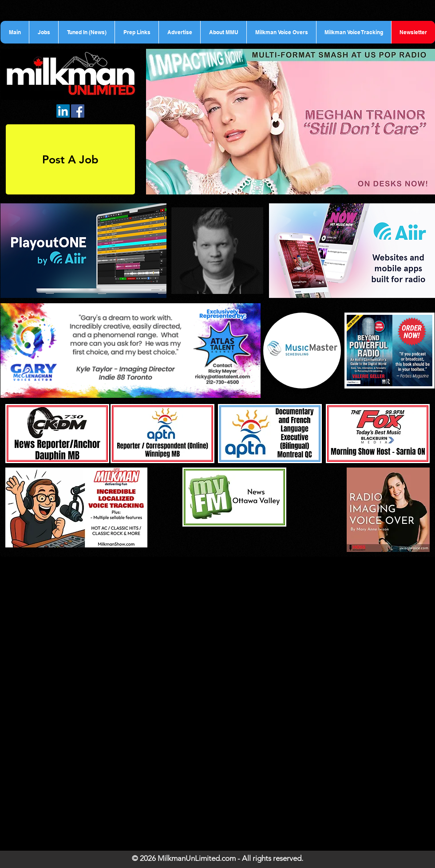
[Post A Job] (70, 159)
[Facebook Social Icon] (78, 111)
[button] (43, 32)
